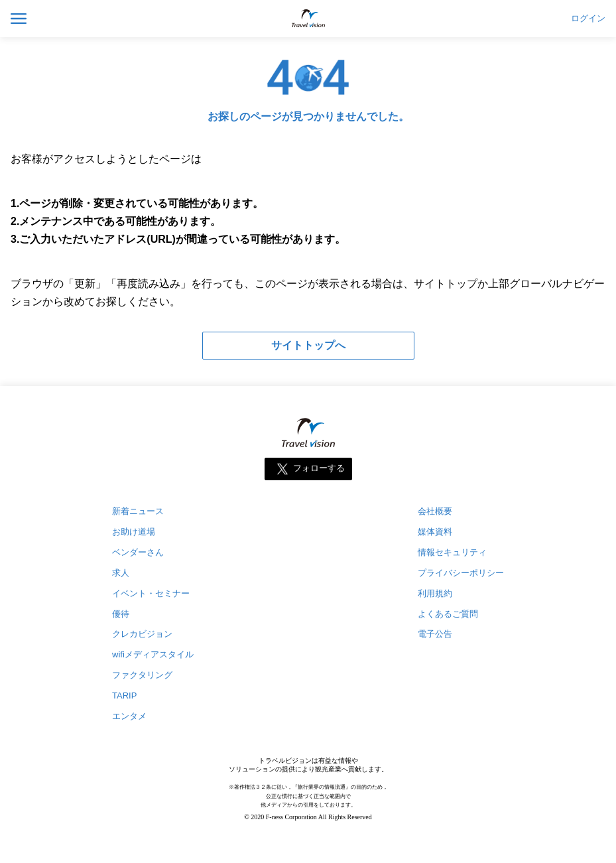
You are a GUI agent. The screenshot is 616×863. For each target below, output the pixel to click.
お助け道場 (134, 532)
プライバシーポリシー (461, 573)
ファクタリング (142, 675)
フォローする (319, 468)
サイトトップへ (308, 345)
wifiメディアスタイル (153, 654)
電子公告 (435, 634)
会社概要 (435, 511)
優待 (121, 614)
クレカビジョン (142, 634)
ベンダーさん (138, 552)
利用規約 (435, 593)
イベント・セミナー (151, 593)
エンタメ (129, 716)
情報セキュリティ (452, 552)
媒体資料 (435, 532)
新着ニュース (138, 511)
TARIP (124, 696)
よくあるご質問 (448, 614)
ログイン (588, 19)
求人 (121, 573)
